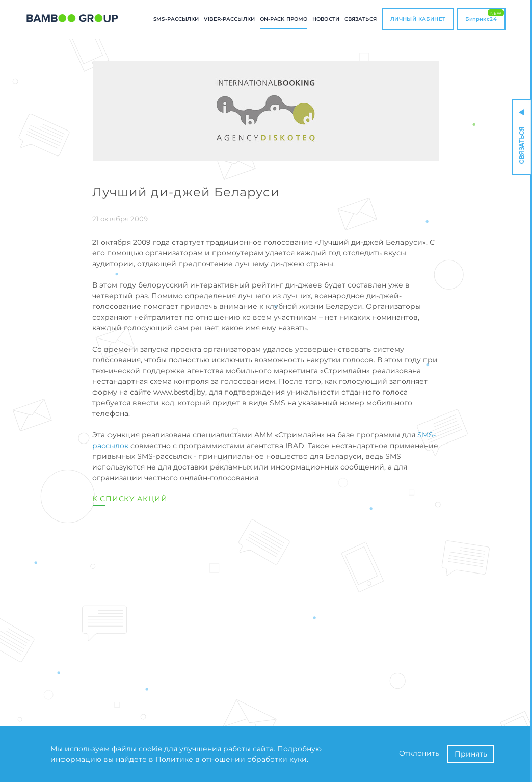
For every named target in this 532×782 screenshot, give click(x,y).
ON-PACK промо (284, 19)
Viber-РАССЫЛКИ (229, 19)
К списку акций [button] (130, 499)
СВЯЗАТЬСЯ (361, 19)
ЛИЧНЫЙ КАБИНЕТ (418, 19)
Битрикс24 (485, 16)
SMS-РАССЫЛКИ (176, 19)
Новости (326, 19)
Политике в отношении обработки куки (231, 759)
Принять (471, 754)
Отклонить (419, 753)
